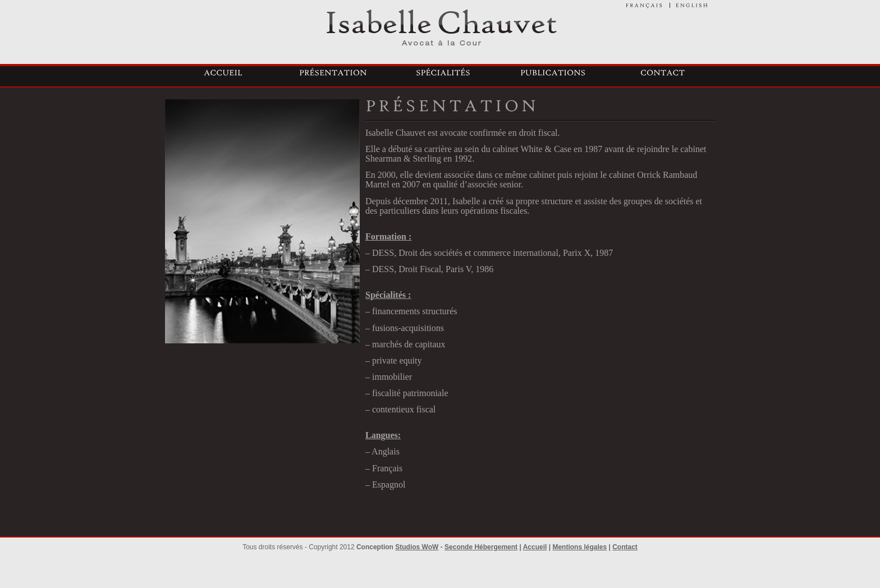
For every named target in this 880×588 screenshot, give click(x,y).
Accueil (535, 547)
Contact (625, 547)
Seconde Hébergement (481, 547)
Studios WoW (417, 547)
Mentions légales (579, 547)
